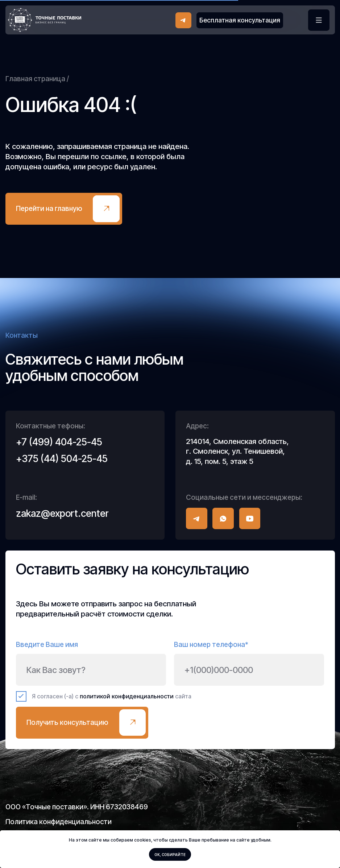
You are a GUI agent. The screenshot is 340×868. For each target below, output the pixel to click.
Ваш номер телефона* (211, 645)
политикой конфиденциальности (127, 696)
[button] (240, 20)
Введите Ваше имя (47, 645)
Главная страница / (37, 79)
